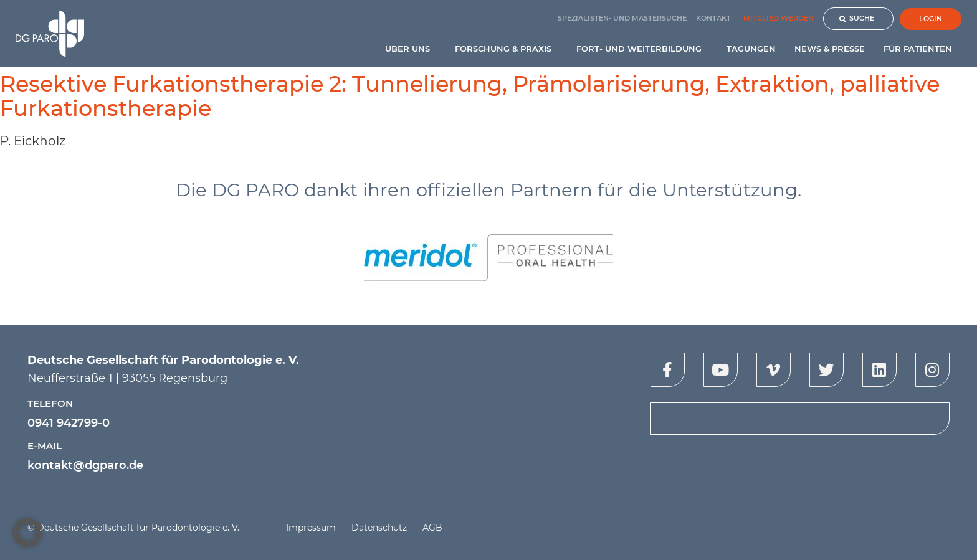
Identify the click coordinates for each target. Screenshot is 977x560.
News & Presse (830, 49)
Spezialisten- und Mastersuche (622, 18)
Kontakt (713, 18)
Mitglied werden (779, 18)
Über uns (411, 49)
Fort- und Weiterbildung (642, 49)
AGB (432, 528)
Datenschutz (379, 528)
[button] (27, 533)
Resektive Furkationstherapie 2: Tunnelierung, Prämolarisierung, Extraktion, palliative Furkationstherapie (470, 96)
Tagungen (751, 49)
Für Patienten (921, 49)
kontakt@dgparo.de (85, 465)
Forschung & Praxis (506, 49)
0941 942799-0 (69, 423)
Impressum (311, 528)
